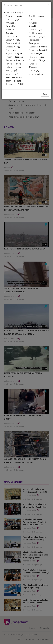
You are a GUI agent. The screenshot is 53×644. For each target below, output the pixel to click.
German (15, 60)
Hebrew (13, 67)
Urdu (34, 71)
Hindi (11, 71)
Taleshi (36, 57)
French (15, 57)
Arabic (13, 19)
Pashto (35, 33)
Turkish (37, 60)
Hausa (13, 64)
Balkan (13, 40)
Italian (13, 81)
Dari (11, 50)
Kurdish (37, 30)
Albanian (14, 16)
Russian (38, 47)
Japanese (15, 84)
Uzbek (36, 74)
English (14, 54)
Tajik (35, 54)
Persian (37, 37)
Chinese (13, 47)
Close (45, 94)
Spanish (38, 50)
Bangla (13, 43)
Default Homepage (13, 13)
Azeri (12, 37)
